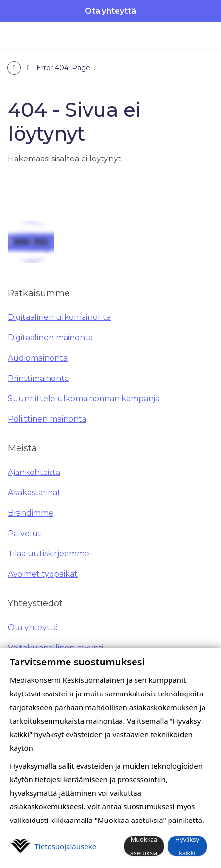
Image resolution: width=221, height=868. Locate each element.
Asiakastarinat (34, 493)
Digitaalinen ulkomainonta (59, 317)
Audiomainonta (38, 358)
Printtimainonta (38, 378)
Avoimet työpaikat (43, 574)
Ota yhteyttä (110, 11)
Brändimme (31, 513)
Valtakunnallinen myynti (56, 648)
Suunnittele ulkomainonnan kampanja (84, 399)
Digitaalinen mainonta (50, 338)
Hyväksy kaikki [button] (187, 846)
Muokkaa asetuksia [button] (144, 846)
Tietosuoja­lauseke (66, 846)
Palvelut (25, 533)
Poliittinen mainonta (47, 419)
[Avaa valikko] (204, 36)
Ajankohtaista (34, 472)
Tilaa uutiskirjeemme (49, 554)
